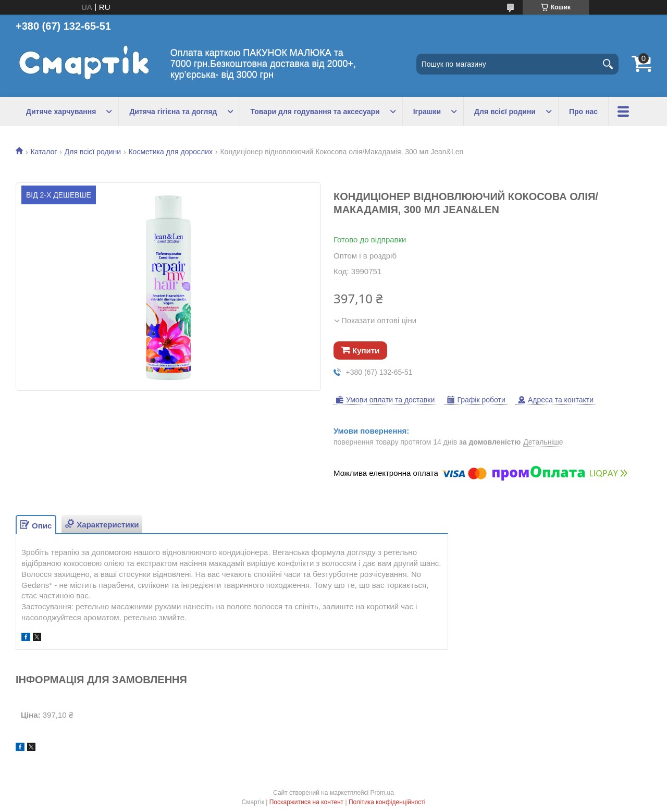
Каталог (44, 152)
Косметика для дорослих (170, 152)
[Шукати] (608, 64)
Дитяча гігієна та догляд (173, 112)
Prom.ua (382, 793)
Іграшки (427, 112)
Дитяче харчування (61, 112)
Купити (366, 350)
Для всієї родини (505, 112)
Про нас (583, 112)
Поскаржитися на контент (306, 802)
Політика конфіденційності (387, 802)
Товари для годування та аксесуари (315, 112)
